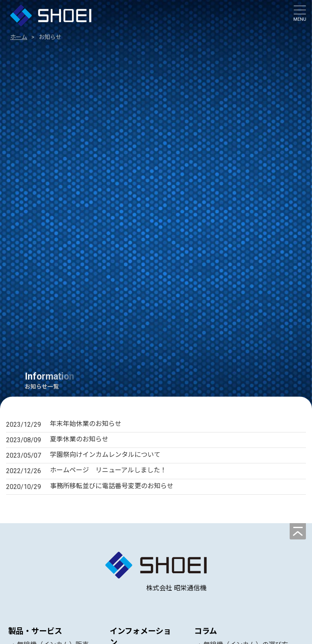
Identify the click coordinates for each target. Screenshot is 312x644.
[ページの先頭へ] (298, 531)
